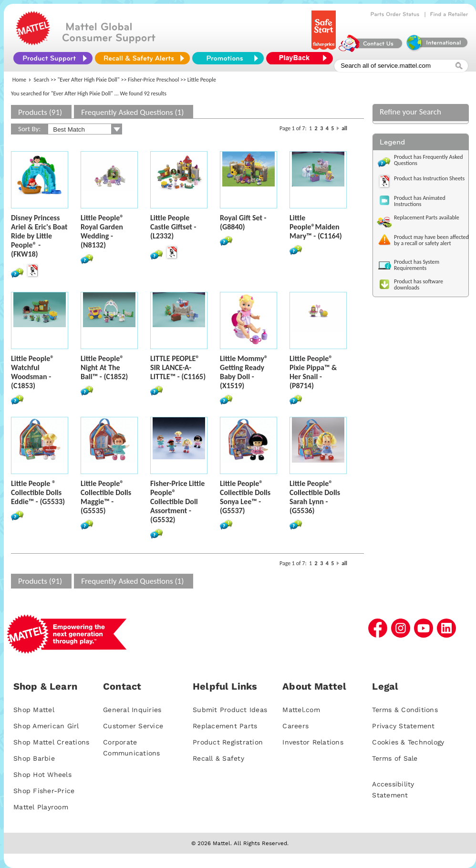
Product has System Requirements (417, 265)
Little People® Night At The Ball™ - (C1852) (104, 367)
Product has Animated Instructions (420, 201)
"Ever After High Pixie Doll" (89, 80)
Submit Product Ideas (230, 710)
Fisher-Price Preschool (153, 80)
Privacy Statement (403, 726)
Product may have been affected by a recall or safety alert (431, 240)
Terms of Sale (395, 758)
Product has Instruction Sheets (429, 178)
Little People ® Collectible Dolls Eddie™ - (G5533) (38, 492)
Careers (295, 726)
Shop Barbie (34, 758)
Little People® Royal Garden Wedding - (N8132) (102, 231)
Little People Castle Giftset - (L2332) (173, 227)
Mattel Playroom (41, 807)
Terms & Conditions (405, 710)
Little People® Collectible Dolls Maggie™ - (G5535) (106, 497)
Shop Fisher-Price (44, 791)
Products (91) (40, 112)
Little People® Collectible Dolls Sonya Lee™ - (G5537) (245, 497)
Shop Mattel (34, 710)
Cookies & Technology (408, 742)
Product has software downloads (419, 284)
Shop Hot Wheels (42, 775)
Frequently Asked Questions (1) (132, 112)
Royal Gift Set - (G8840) (243, 222)
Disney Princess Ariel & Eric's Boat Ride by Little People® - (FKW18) (39, 236)
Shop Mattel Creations (51, 742)
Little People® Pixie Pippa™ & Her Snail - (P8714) (313, 372)
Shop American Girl (46, 726)
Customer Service (133, 726)
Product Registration (228, 742)
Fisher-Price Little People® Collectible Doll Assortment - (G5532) (177, 501)
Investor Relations (313, 742)
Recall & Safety (218, 758)
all (344, 128)
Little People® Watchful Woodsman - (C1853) (32, 372)
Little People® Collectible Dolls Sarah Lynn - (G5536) (315, 497)
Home (19, 80)
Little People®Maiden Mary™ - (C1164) (316, 227)
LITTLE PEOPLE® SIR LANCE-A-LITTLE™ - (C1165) (178, 367)
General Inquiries (132, 710)
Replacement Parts (225, 726)
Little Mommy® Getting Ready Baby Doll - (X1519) (244, 372)
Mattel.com (301, 710)
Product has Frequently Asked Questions (429, 160)
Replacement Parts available (427, 217)
